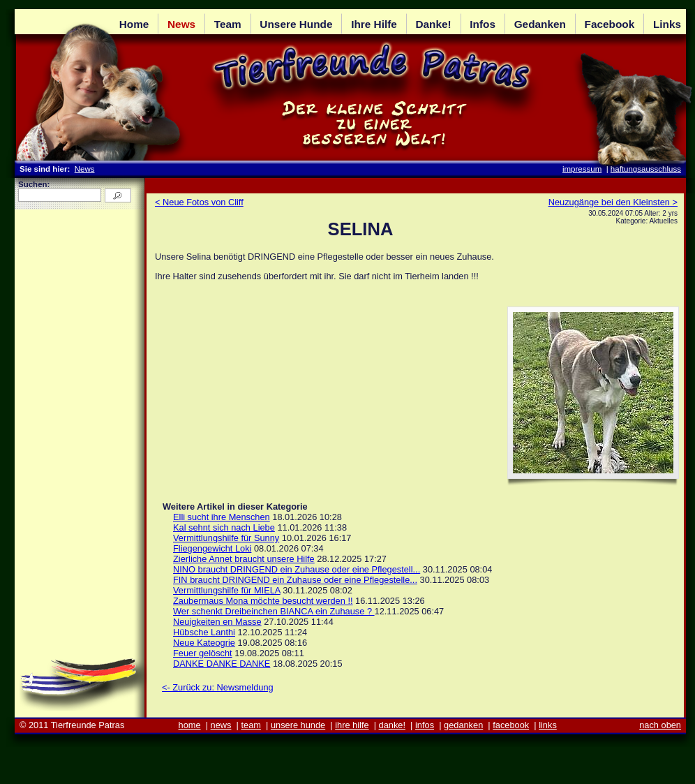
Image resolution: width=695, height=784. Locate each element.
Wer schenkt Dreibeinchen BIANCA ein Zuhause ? (274, 611)
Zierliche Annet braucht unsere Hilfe (244, 559)
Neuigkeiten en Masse (217, 622)
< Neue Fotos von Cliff (199, 202)
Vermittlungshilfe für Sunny (226, 538)
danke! (392, 725)
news (221, 725)
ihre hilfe (352, 725)
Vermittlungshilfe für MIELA (227, 590)
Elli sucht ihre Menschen (222, 517)
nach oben (660, 725)
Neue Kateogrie (204, 643)
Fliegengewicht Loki (212, 548)
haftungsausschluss (646, 169)
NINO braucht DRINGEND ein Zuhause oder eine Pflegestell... (297, 569)
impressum (582, 169)
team (251, 725)
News (85, 169)
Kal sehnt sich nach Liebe (224, 527)
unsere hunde (298, 725)
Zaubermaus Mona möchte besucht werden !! (263, 601)
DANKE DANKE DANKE (222, 664)
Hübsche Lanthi (204, 632)
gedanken (463, 725)
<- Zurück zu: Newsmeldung (218, 687)
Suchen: (34, 184)
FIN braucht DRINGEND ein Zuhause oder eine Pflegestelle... (295, 580)
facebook (511, 725)
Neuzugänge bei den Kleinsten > (613, 202)
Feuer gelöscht (203, 653)
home (190, 725)
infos (425, 725)
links (548, 725)
